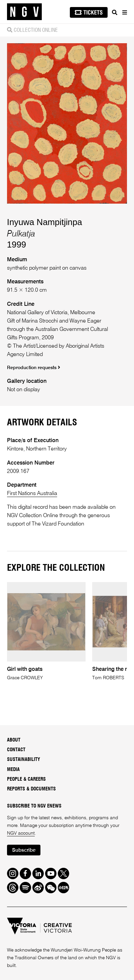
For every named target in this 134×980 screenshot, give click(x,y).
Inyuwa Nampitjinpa (45, 222)
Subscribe (24, 850)
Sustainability (24, 760)
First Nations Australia (32, 494)
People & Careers (26, 779)
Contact (16, 750)
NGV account (21, 833)
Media (13, 770)
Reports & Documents (31, 789)
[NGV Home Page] (24, 12)
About (14, 740)
